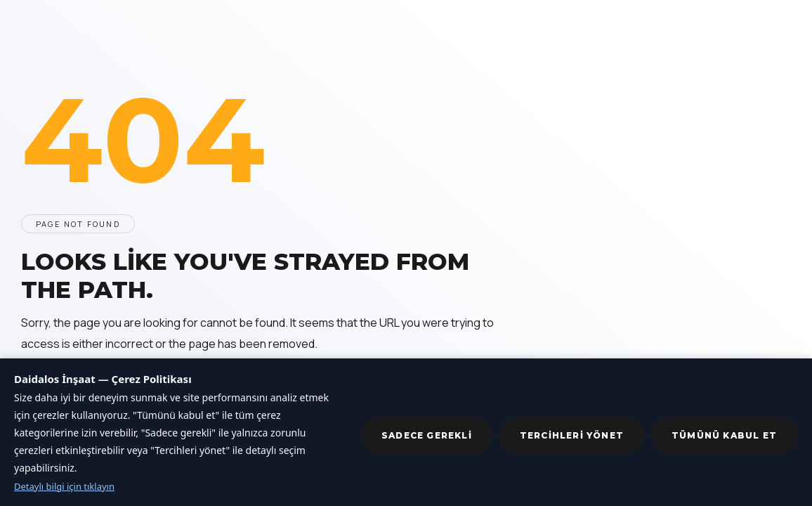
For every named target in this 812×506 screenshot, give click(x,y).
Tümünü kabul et (724, 435)
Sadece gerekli (427, 435)
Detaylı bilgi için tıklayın (64, 486)
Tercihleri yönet (572, 435)
